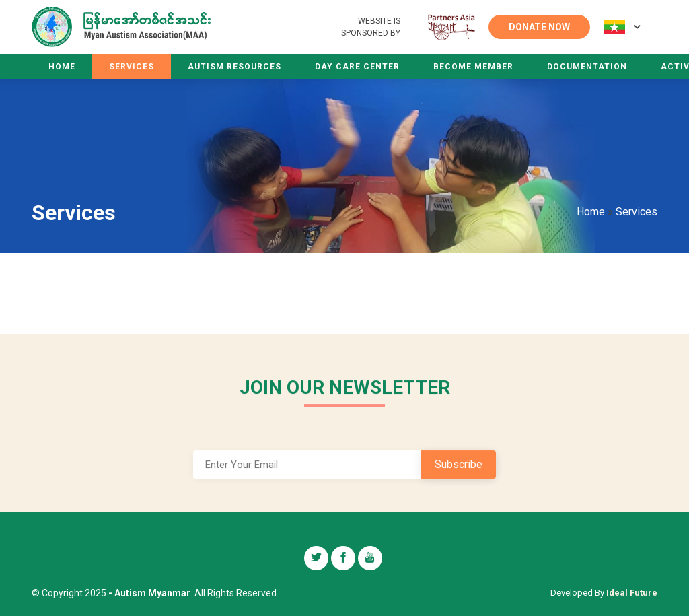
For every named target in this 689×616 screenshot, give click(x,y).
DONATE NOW (539, 27)
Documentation (587, 67)
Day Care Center (357, 67)
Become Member (473, 67)
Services (132, 67)
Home (62, 67)
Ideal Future (632, 593)
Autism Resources (234, 67)
